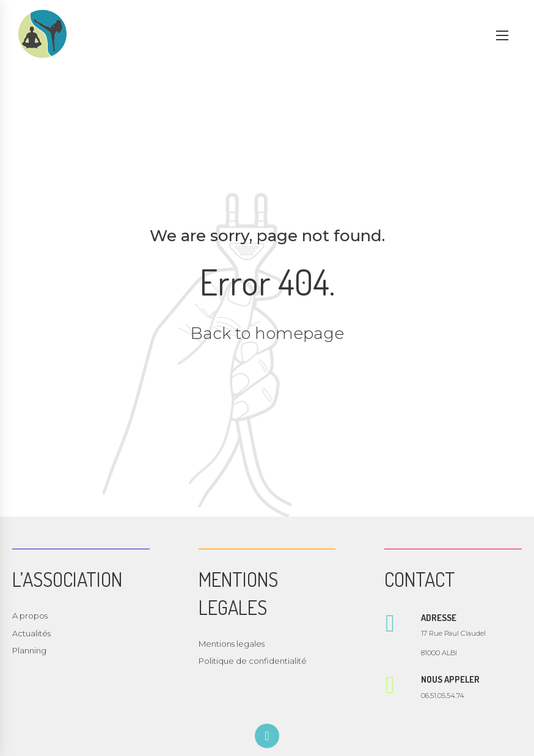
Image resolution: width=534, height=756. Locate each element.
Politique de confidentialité (253, 661)
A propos (30, 616)
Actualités (31, 633)
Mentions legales (232, 644)
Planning (29, 650)
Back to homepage (267, 333)
